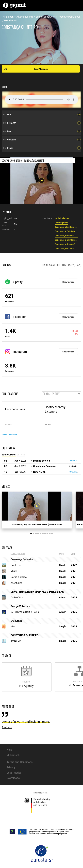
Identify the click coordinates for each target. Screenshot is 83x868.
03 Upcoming (9, 455)
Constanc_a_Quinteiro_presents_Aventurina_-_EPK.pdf (66, 231)
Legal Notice (14, 773)
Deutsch (15, 755)
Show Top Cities (9, 435)
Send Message (41, 69)
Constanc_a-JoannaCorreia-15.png (66, 236)
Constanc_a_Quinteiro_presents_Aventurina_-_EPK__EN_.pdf (66, 240)
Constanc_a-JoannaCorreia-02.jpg (66, 244)
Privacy (11, 767)
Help (9, 750)
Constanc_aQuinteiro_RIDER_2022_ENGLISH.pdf (66, 227)
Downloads (13, 778)
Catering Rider (61, 223)
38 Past (21, 455)
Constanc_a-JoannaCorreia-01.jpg (66, 249)
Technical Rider (62, 218)
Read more (7, 727)
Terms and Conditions (20, 762)
